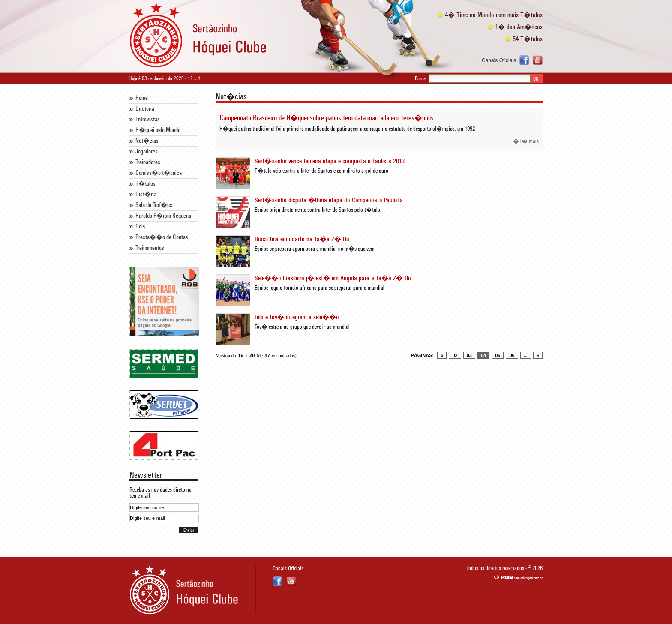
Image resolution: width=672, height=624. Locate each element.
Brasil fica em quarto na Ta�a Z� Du (302, 239)
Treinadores (148, 162)
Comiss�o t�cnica (159, 173)
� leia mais (526, 141)
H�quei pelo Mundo (158, 130)
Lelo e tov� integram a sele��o (297, 317)
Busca (420, 78)
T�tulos (145, 184)
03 (469, 355)
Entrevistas (148, 119)
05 (498, 355)
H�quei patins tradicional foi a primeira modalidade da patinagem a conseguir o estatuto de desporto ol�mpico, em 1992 (347, 129)
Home (142, 98)
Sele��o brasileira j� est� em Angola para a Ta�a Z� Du (333, 278)
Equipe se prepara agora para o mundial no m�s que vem (315, 249)
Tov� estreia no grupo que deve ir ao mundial (302, 327)
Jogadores (147, 151)
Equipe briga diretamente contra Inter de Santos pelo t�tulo (317, 210)
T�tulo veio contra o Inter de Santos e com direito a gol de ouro (321, 171)
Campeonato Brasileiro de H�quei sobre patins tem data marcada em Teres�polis (327, 118)
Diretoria (145, 109)
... (526, 355)
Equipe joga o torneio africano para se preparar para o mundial (319, 288)
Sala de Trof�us (154, 205)
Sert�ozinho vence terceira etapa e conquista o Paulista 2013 (330, 161)
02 (455, 355)
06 (512, 355)
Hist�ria (146, 194)
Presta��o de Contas (162, 237)
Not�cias (147, 141)
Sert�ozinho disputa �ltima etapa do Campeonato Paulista (329, 200)
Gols (140, 226)
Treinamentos (150, 248)
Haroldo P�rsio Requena (163, 216)
